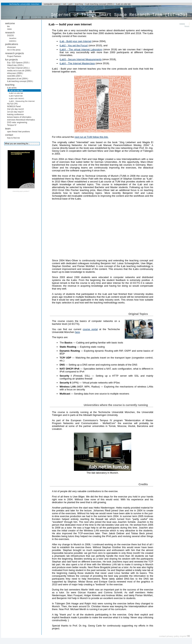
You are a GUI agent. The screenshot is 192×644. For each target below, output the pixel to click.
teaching (79, 4)
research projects (15, 53)
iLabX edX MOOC (17, 98)
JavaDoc (13, 38)
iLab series (12, 88)
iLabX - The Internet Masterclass (77, 63)
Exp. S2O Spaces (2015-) (18, 63)
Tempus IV (12, 125)
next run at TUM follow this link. (92, 137)
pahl (70, 4)
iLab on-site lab (123, 4)
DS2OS (10, 36)
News (187, 26)
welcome (10, 23)
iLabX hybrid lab (16, 96)
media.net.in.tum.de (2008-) (19, 71)
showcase (11, 47)
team (8, 129)
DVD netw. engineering (17, 122)
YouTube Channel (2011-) (18, 68)
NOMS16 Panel (14, 106)
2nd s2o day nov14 (15, 109)
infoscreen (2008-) (15, 73)
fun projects (11, 60)
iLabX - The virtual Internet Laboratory (81, 49)
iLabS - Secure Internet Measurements (81, 59)
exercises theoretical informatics (21, 120)
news (9, 29)
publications (12, 44)
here (77, 332)
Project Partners (14, 56)
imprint (183, 636)
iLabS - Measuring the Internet (22, 101)
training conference (15, 114)
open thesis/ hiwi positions (18, 132)
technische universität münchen (24, 4)
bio (8, 26)
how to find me (13, 138)
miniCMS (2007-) (14, 76)
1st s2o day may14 (15, 112)
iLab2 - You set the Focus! (74, 45)
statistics (13, 41)
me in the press (14, 50)
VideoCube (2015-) (15, 65)
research (10, 32)
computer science (52, 4)
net (65, 4)
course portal (90, 329)
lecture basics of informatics (19, 117)
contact (9, 135)
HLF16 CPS (12, 104)
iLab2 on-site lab (16, 93)
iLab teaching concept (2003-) (100, 4)
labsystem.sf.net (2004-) (18, 79)
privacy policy (173, 636)
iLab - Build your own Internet (75, 41)
